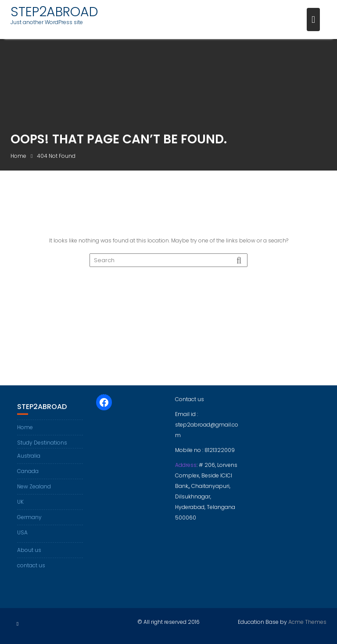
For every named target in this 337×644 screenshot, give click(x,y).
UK (20, 502)
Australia (29, 456)
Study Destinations (42, 443)
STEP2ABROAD (54, 12)
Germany (29, 517)
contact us (31, 565)
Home (25, 427)
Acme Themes (307, 622)
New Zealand (34, 486)
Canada (28, 471)
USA (22, 532)
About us (29, 550)
